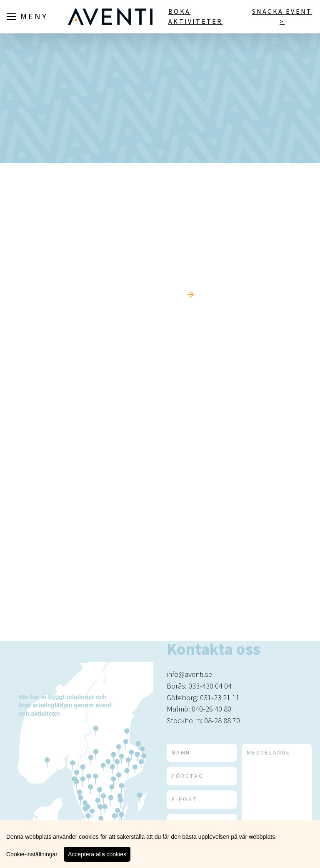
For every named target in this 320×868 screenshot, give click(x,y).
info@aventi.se (189, 674)
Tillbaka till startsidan (137, 295)
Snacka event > (282, 17)
